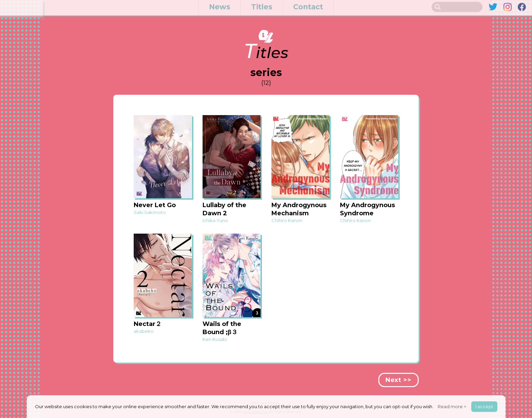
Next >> (398, 380)
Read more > (452, 406)
